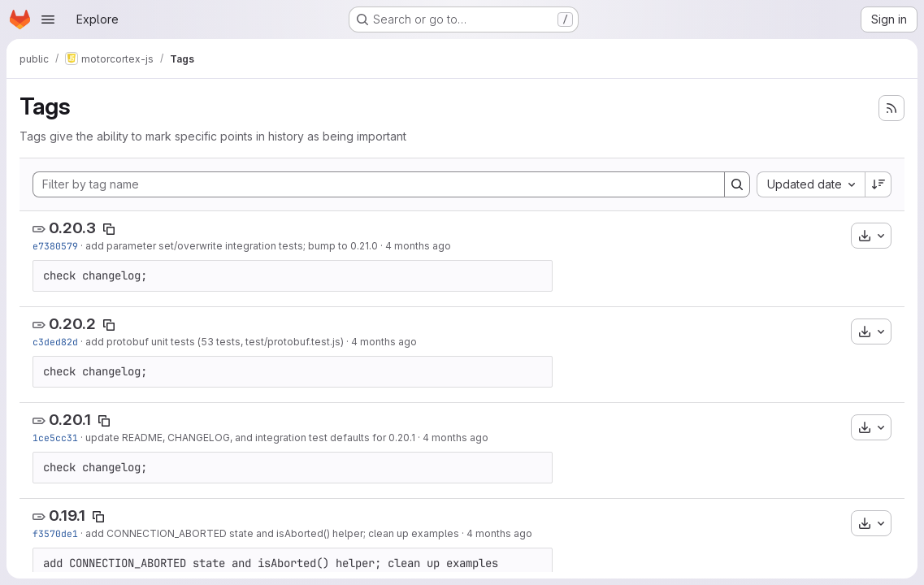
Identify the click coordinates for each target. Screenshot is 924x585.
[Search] (737, 184)
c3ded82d (55, 342)
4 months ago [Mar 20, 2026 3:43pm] (418, 246)
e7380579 (55, 246)
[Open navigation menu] (48, 19)
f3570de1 (55, 533)
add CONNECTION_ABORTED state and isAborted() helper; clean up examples (272, 533)
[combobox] (811, 184)
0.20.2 (72, 324)
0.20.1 (70, 420)
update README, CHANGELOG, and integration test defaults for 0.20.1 (250, 438)
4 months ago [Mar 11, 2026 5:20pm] (499, 533)
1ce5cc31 (55, 438)
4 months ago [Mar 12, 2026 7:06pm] (384, 342)
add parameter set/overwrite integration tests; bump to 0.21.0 (232, 246)
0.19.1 (67, 516)
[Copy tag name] (109, 229)
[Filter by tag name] (379, 184)
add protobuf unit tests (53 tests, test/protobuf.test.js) (215, 342)
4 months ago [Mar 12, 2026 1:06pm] (455, 438)
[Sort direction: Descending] (878, 184)
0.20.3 (72, 228)
